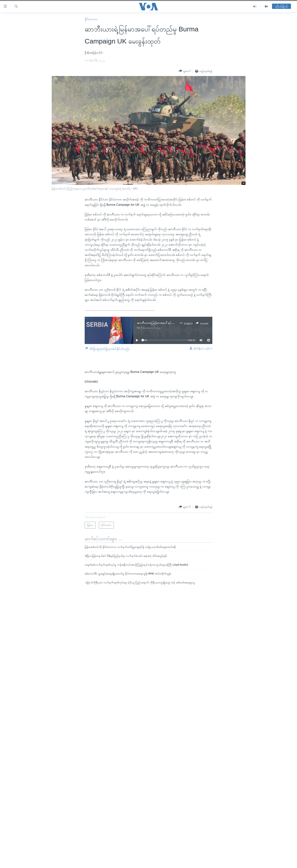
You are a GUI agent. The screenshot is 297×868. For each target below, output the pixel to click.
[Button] (185, 71)
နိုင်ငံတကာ (91, 19)
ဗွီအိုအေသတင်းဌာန (150, 328)
